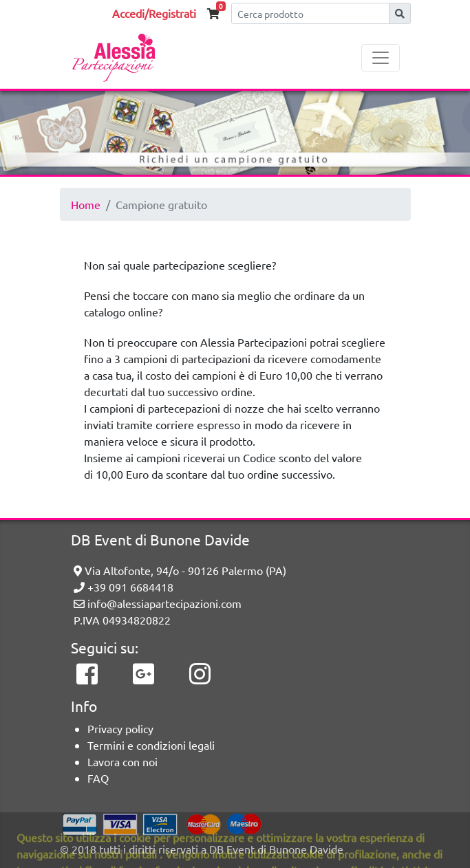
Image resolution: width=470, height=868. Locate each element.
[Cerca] (310, 13)
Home (86, 204)
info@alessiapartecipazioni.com (158, 603)
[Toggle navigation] (381, 58)
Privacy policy (120, 728)
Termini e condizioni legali (151, 745)
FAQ (98, 778)
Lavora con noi (122, 761)
